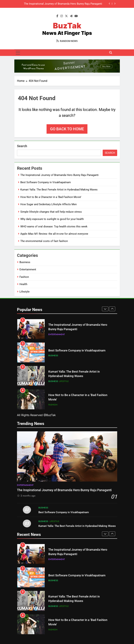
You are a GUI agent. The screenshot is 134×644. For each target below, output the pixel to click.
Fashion (24, 277)
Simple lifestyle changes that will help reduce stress (51, 212)
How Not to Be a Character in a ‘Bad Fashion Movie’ (51, 197)
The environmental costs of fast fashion (44, 241)
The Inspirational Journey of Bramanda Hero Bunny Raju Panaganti (63, 4)
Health (23, 284)
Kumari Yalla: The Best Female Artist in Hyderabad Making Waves (59, 190)
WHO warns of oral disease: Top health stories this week (54, 227)
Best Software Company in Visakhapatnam (46, 182)
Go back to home (67, 129)
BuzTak (67, 26)
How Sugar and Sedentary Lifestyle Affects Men (49, 204)
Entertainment (28, 269)
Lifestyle (25, 292)
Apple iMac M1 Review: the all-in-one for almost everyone (54, 234)
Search (22, 146)
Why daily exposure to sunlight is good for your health (52, 219)
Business (25, 262)
